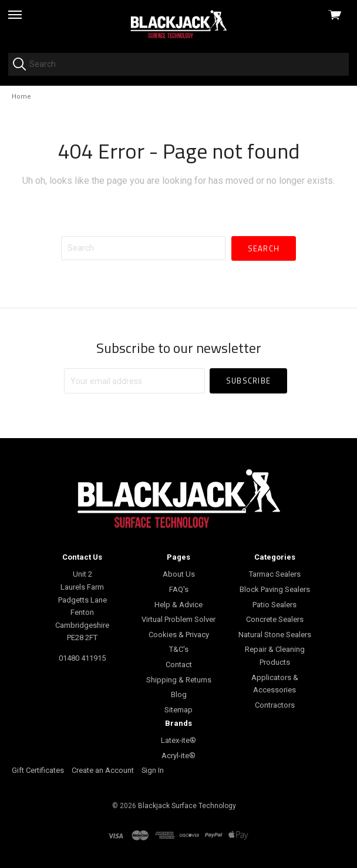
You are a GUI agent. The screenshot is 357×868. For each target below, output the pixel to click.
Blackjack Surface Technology (187, 806)
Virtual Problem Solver (178, 619)
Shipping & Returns (179, 680)
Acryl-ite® (178, 756)
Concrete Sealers (275, 619)
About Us (179, 574)
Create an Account (103, 770)
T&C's (179, 649)
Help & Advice (178, 605)
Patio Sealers (275, 605)
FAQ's (179, 589)
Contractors (275, 705)
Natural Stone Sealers (275, 635)
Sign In (153, 770)
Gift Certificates (38, 770)
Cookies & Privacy (179, 635)
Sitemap (178, 710)
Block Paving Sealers (275, 589)
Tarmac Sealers (275, 574)
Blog (179, 694)
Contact (179, 665)
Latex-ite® (178, 740)
